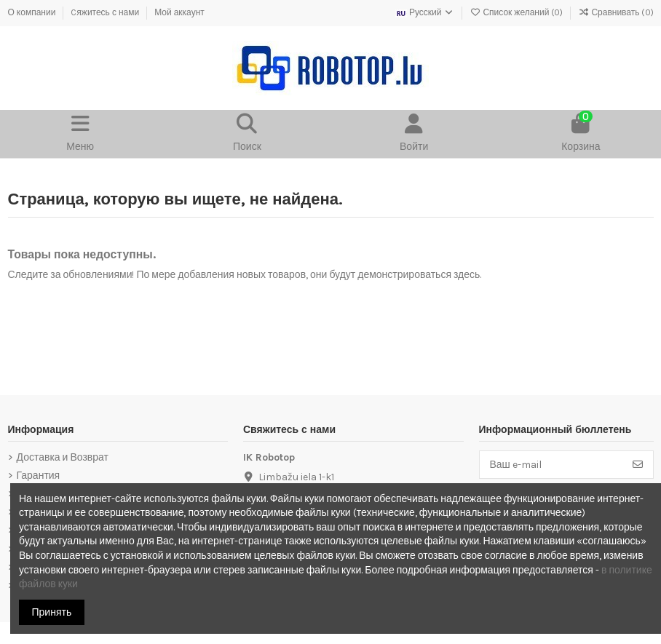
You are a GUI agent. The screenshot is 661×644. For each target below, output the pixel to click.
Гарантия (39, 476)
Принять (52, 612)
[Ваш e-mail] (551, 465)
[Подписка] (638, 465)
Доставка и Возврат (63, 457)
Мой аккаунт (179, 12)
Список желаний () (517, 12)
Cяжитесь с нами (106, 12)
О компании (33, 12)
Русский (425, 12)
